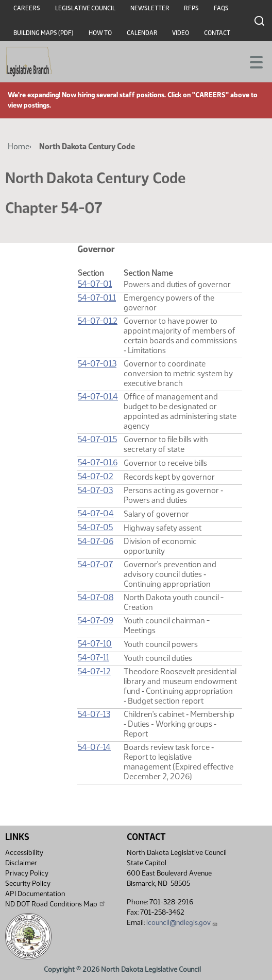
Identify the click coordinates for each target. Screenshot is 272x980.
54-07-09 (96, 620)
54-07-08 (96, 597)
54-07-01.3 (97, 364)
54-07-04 (96, 513)
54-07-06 (96, 541)
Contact (217, 33)
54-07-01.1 (97, 298)
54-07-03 (95, 490)
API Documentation (35, 894)
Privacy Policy (27, 873)
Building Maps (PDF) (44, 33)
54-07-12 (94, 671)
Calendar (142, 33)
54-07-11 (93, 658)
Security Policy (28, 883)
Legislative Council (85, 8)
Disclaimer (21, 863)
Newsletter (150, 8)
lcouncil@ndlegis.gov (182, 923)
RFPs (191, 8)
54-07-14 (94, 747)
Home (19, 146)
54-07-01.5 (97, 439)
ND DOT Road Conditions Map (56, 904)
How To (100, 33)
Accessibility (24, 853)
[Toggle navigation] (252, 61)
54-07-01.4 (98, 397)
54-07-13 (94, 714)
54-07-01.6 (98, 462)
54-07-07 (95, 564)
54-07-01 (95, 284)
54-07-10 (95, 644)
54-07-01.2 (98, 321)
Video (181, 33)
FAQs (221, 8)
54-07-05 (95, 527)
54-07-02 (96, 476)
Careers (27, 8)
